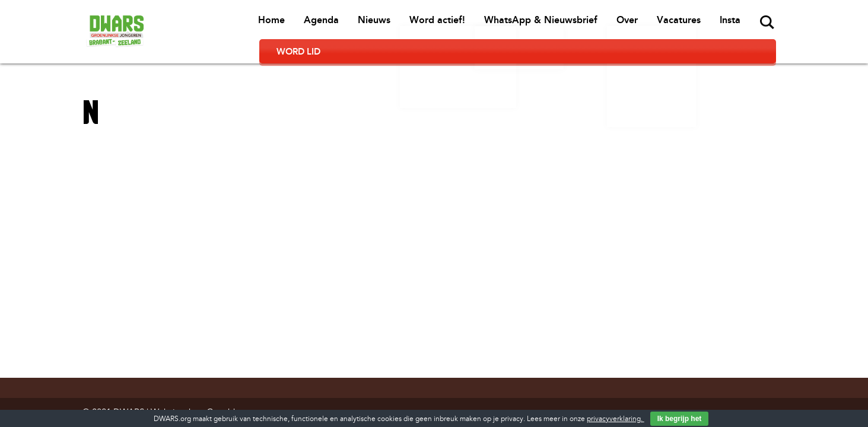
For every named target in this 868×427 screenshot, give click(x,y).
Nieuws (296, 24)
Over (546, 24)
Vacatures (596, 24)
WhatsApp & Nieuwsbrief (461, 24)
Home (196, 24)
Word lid (742, 24)
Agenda (245, 24)
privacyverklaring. (616, 419)
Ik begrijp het (680, 419)
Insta (646, 24)
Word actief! (358, 24)
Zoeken (683, 23)
